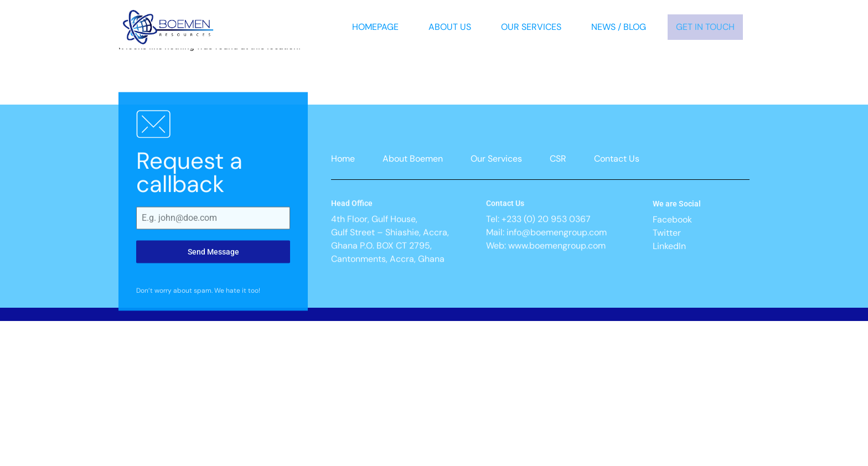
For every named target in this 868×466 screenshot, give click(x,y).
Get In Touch (705, 27)
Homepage (375, 27)
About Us (450, 27)
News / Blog (619, 27)
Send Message (213, 288)
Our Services (531, 27)
